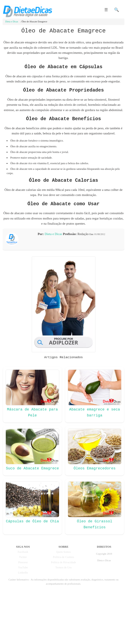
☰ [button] (106, 10)
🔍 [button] (117, 10)
